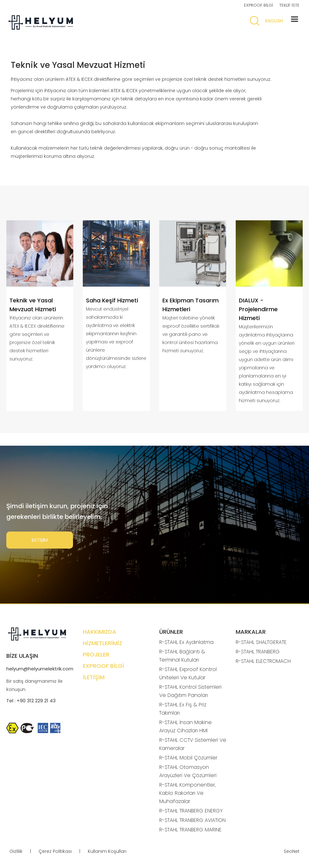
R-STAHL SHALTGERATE (261, 642)
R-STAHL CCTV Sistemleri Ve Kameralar (193, 744)
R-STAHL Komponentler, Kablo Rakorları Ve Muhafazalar (187, 793)
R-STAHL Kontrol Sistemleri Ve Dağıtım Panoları (190, 691)
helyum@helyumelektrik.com (40, 669)
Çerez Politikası (55, 851)
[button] (294, 19)
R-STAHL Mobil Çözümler (188, 758)
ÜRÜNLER (171, 632)
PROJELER (96, 654)
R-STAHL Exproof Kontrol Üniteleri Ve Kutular (188, 673)
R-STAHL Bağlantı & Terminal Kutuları (182, 656)
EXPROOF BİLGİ (258, 5)
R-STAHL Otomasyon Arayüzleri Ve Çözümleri (188, 771)
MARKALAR (251, 632)
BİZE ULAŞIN (22, 656)
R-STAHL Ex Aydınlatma (186, 642)
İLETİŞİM (40, 540)
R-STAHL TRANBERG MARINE (190, 830)
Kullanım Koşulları (107, 851)
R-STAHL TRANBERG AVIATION (192, 820)
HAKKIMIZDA (100, 632)
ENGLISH (274, 21)
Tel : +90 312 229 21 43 (31, 701)
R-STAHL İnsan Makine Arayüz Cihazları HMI (185, 726)
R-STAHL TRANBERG (258, 652)
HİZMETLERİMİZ (103, 643)
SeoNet (292, 851)
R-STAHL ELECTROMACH (263, 661)
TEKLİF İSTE (289, 5)
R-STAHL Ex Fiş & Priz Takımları (183, 709)
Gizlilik (16, 851)
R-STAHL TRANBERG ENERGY (191, 811)
